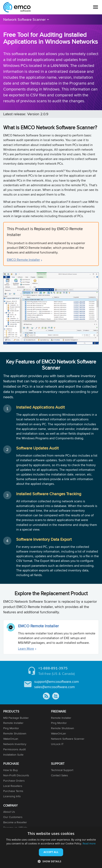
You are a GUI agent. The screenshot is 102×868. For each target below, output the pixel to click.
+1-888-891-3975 (53, 668)
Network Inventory (15, 744)
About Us (9, 812)
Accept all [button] (51, 852)
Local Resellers (13, 786)
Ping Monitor (11, 728)
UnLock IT (57, 744)
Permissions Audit (14, 749)
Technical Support (62, 770)
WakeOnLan (11, 739)
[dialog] (51, 848)
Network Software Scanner (24, 19)
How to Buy (11, 770)
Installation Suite (13, 755)
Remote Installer (13, 723)
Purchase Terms (13, 791)
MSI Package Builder (16, 718)
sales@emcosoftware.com (55, 687)
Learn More (26, 649)
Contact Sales (59, 775)
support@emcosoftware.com (57, 681)
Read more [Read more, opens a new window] (89, 844)
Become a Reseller (15, 822)
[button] (51, 861)
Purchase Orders (14, 781)
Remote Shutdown (15, 733)
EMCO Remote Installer (23, 260)
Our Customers (13, 817)
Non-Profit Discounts (16, 775)
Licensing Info (12, 796)
